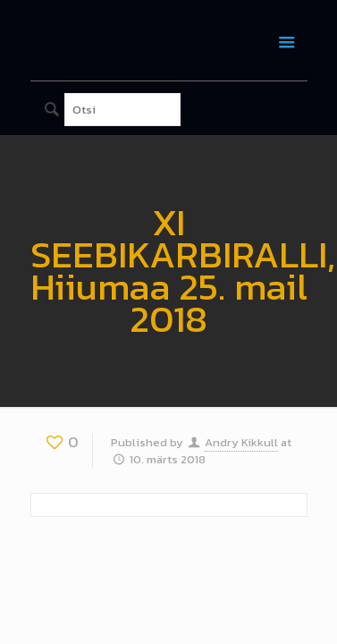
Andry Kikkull (241, 442)
